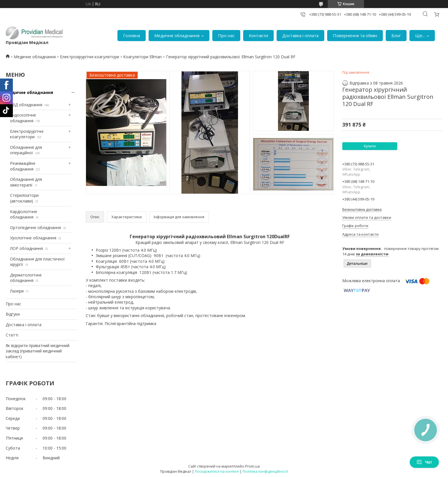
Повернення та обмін (355, 35)
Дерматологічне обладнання (26, 278)
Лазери (17, 291)
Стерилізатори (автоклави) (24, 198)
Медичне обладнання (177, 35)
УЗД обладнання (26, 105)
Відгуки (13, 314)
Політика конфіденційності (265, 471)
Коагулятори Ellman (142, 57)
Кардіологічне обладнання (24, 214)
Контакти (258, 35)
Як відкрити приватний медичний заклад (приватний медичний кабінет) (38, 351)
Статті (12, 335)
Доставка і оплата (300, 35)
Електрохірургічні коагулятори (90, 57)
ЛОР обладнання (26, 248)
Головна (132, 35)
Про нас (226, 35)
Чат (424, 462)
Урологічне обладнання (33, 238)
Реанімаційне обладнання (23, 166)
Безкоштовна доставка (362, 210)
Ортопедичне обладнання (35, 228)
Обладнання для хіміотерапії (26, 182)
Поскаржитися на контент (217, 471)
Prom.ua (252, 466)
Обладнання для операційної (26, 150)
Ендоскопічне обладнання (23, 118)
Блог (396, 35)
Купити (370, 146)
